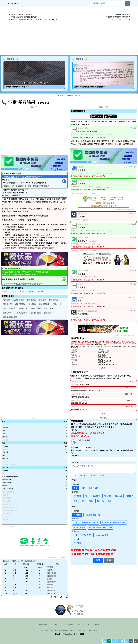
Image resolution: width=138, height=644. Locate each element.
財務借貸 (77, 496)
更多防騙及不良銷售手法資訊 (69, 96)
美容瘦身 (119, 496)
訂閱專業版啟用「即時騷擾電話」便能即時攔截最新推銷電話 (25, 186)
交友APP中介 (8, 313)
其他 (110, 501)
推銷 (75, 475)
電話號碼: (75, 448)
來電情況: (75, 462)
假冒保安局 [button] (7, 304)
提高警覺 (77, 543)
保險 (83, 501)
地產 (91, 501)
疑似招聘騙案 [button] (20, 304)
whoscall (127, 20)
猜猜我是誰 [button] (23, 308)
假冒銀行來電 (35, 313)
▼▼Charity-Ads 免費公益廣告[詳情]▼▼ (83, 193)
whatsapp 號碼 (102, 535)
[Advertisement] (67, 38)
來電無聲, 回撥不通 (92, 515)
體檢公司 (100, 501)
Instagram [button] (69, 625)
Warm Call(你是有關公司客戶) (114, 522)
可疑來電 (84, 475)
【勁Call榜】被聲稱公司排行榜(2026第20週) (20, 561)
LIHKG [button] (89, 625)
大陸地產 (50, 585)
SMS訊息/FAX (87, 535)
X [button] (61, 625)
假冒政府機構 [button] (36, 308)
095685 (76, 356)
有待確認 (77, 515)
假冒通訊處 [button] (53, 300)
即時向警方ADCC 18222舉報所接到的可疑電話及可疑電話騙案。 (30, 248)
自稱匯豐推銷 (52, 576)
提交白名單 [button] (93, 631)
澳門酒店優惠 (22, 313)
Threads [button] (80, 625)
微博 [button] (97, 625)
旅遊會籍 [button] (7, 300)
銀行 (87, 496)
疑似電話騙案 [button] (44, 304)
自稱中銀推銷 (52, 573)
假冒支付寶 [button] (57, 304)
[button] (6, 292)
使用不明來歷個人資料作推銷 (100, 527)
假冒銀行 (50, 579)
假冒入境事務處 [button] (9, 308)
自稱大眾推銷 (52, 591)
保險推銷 (50, 588)
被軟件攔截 (93, 488)
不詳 (75, 488)
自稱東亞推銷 (52, 594)
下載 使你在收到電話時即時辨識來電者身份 (23, 284)
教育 (75, 501)
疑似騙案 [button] (32, 304)
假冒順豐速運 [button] (19, 300)
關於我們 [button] (44, 631)
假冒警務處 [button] (31, 300)
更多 (104, 368)
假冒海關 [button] (42, 300)
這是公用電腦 (84, 440)
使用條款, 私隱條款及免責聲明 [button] (63, 631)
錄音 (75, 535)
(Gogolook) (69, 634)
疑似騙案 (50, 567)
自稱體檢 (50, 570)
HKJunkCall (13, 3)
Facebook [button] (43, 625)
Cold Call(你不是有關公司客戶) (86, 522)
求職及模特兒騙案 (10, 317)
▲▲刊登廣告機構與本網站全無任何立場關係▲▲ (125, 210)
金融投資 (96, 496)
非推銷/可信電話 (97, 475)
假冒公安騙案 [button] (49, 308)
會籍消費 (130, 496)
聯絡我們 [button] (82, 631)
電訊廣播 (107, 496)
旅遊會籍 (47, 313)
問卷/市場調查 (79, 527)
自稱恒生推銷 (52, 582)
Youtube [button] (54, 625)
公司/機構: (75, 456)
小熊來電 (117, 20)
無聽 (83, 488)
